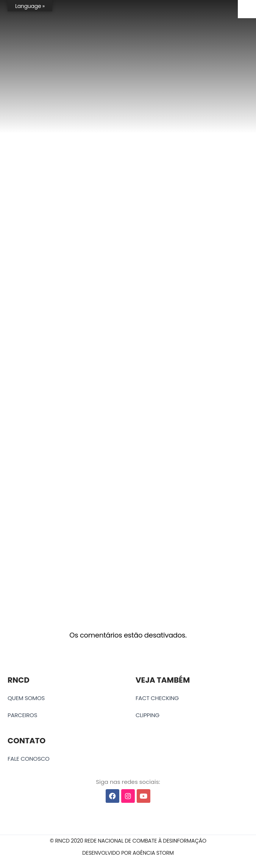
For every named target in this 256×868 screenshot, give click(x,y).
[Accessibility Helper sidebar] (247, 9)
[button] (128, 841)
